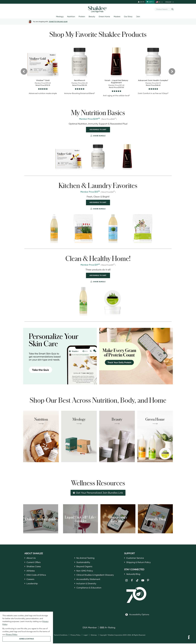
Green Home (104, 17)
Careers (31, 580)
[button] (21, 71)
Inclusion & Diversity (87, 585)
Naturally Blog (155, 519)
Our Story (128, 17)
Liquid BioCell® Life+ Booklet (81, 519)
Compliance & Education (90, 589)
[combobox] (163, 9)
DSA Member (90, 628)
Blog (134, 575)
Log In (141, 2)
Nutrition (71, 17)
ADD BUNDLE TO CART (98, 129)
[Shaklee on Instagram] (127, 581)
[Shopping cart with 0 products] (150, 2)
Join (138, 17)
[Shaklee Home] (98, 9)
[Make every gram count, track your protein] (136, 356)
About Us (31, 558)
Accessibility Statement (89, 580)
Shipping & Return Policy (139, 562)
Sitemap (94, 636)
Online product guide (41, 519)
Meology (60, 17)
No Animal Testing (86, 558)
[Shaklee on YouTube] (143, 581)
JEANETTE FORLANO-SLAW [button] (58, 22)
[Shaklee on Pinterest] (148, 581)
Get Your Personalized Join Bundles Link (99, 493)
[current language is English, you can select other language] (170, 2)
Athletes (31, 571)
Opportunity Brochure (118, 519)
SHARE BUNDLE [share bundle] (99, 136)
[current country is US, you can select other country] (159, 2)
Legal (86, 636)
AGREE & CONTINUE (26, 639)
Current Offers (34, 562)
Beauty (92, 17)
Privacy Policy (75, 636)
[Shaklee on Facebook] (132, 581)
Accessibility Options (139, 615)
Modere (117, 17)
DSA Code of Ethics (37, 576)
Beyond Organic (85, 567)
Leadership (33, 585)
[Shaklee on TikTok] (137, 580)
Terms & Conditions (61, 636)
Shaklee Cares (34, 567)
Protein (82, 17)
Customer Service (136, 558)
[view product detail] (43, 61)
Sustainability (84, 562)
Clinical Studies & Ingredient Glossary (96, 576)
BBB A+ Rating (108, 628)
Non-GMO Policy (85, 571)
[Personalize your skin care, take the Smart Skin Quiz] (60, 356)
